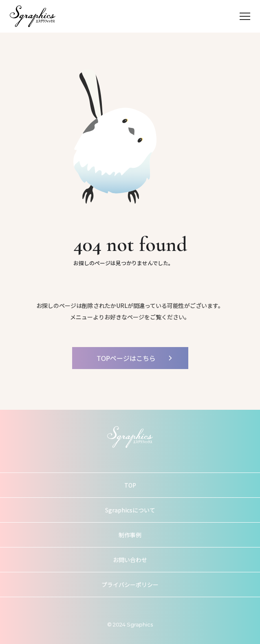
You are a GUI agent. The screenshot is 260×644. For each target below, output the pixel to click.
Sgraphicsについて (130, 510)
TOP (130, 485)
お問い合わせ (130, 560)
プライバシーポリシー (130, 585)
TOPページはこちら (126, 358)
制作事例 (130, 535)
